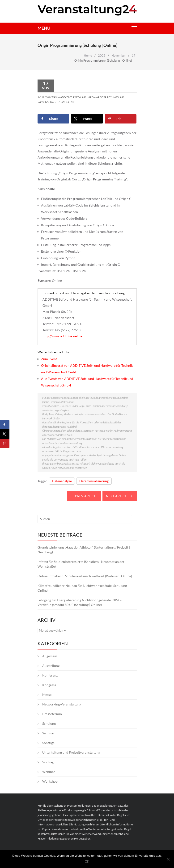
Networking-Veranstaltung (62, 704)
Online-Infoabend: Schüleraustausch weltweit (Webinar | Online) (85, 576)
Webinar (49, 772)
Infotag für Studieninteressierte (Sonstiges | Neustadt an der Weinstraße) (81, 564)
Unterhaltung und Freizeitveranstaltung (71, 752)
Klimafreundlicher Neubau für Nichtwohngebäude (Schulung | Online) (83, 588)
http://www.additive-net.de (62, 336)
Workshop (50, 781)
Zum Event (49, 359)
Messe (47, 695)
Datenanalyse (62, 481)
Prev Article (84, 496)
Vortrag (48, 762)
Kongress (49, 685)
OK (87, 862)
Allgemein (50, 656)
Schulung (68, 102)
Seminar (48, 733)
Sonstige (48, 743)
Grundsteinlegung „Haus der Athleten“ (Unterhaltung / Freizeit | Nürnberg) (84, 550)
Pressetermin (52, 714)
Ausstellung (51, 666)
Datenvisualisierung (94, 481)
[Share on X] (87, 119)
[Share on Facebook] (53, 119)
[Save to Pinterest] (121, 119)
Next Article (119, 496)
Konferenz (50, 675)
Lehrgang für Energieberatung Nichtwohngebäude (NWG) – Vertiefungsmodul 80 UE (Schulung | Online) (81, 602)
